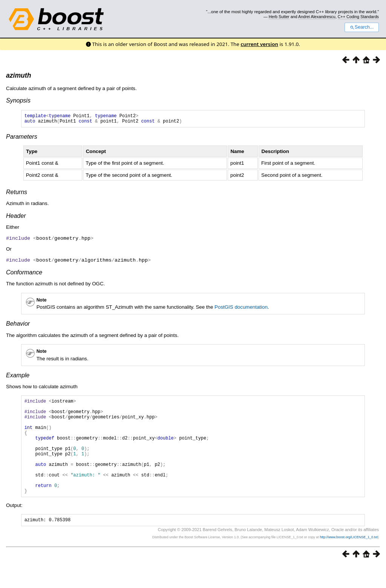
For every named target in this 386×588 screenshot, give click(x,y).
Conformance (24, 274)
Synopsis (18, 100)
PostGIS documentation (241, 309)
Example (18, 377)
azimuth (18, 75)
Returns (17, 194)
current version (259, 44)
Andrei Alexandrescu (317, 17)
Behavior (18, 325)
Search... (362, 27)
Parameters (22, 139)
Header (16, 218)
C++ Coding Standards (358, 17)
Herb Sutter (279, 17)
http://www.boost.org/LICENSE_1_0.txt (349, 560)
